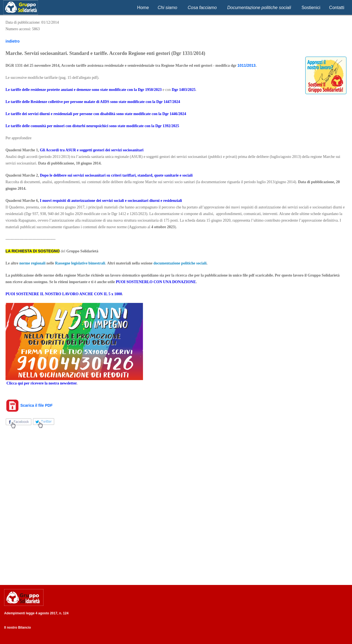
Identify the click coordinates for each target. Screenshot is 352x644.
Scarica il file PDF (29, 405)
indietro (13, 41)
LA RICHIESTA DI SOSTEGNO (33, 251)
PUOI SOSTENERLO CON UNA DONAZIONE (156, 282)
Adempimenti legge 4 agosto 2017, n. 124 (36, 613)
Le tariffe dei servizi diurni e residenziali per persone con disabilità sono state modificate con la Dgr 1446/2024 (96, 114)
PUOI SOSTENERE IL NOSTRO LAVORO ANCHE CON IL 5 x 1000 (64, 294)
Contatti (337, 8)
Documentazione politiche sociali (259, 8)
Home (143, 8)
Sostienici (311, 8)
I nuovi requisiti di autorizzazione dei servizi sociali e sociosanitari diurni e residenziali (111, 201)
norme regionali (32, 263)
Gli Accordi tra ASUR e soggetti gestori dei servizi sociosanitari (92, 150)
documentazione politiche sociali (180, 263)
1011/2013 (246, 65)
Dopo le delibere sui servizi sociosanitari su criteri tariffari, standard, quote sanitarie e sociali (116, 175)
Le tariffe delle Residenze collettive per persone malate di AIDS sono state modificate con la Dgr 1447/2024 (93, 102)
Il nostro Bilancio (17, 628)
